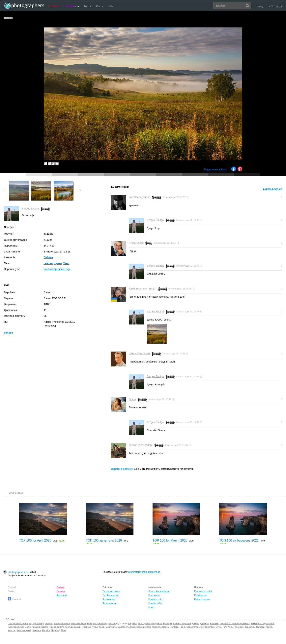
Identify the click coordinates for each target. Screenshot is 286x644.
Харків (269, 627)
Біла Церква (144, 624)
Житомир (214, 624)
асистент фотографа (81, 624)
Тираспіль (250, 627)
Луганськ (86, 627)
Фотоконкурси (109, 603)
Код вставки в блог (215, 169)
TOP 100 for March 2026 (170, 540)
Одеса (165, 627)
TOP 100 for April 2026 (35, 540)
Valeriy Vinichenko (139, 353)
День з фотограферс (159, 591)
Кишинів (36, 627)
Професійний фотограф (20, 624)
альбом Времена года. (57, 269)
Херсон (12, 630)
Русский (12, 587)
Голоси (8, 333)
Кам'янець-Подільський (262, 624)
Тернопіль (238, 627)
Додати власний (272, 189)
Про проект (154, 595)
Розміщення (200, 595)
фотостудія (114, 624)
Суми (219, 627)
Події (151, 607)
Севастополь (193, 627)
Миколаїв (146, 627)
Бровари (168, 624)
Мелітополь (123, 627)
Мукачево (135, 627)
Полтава (174, 627)
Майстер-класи (202, 599)
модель (49, 624)
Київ (29, 627)
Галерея (71, 6)
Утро (66, 263)
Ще (100, 6)
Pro (110, 6)
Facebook (15, 599)
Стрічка (53, 6)
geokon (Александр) (141, 445)
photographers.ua (18, 572)
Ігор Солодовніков (140, 197)
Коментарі (62, 595)
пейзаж (48, 263)
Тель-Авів (227, 627)
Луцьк (95, 627)
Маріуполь (111, 627)
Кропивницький (73, 627)
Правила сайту (156, 599)
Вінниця (177, 624)
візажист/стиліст (61, 624)
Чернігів (46, 630)
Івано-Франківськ (241, 624)
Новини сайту (155, 603)
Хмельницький (24, 630)
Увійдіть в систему (122, 469)
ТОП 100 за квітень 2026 (104, 540)
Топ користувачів (111, 591)
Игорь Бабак (136, 243)
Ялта (64, 630)
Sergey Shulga (30, 209)
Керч (23, 627)
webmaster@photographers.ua (144, 572)
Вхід (260, 6)
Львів (102, 627)
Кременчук (47, 627)
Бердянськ (157, 624)
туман (58, 263)
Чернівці (56, 630)
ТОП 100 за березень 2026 (239, 540)
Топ (87, 6)
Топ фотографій (111, 595)
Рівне (183, 627)
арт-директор (100, 624)
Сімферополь (208, 627)
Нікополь (156, 627)
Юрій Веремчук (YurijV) (143, 289)
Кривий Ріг (59, 627)
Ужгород (260, 627)
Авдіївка (132, 624)
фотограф (38, 624)
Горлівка (187, 624)
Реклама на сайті (203, 591)
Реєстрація (275, 6)
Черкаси (37, 630)
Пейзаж (48, 257)
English (12, 591)
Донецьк (204, 624)
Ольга (132, 399)
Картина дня (109, 599)
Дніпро (195, 624)
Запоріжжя (226, 624)
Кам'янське (14, 627)
